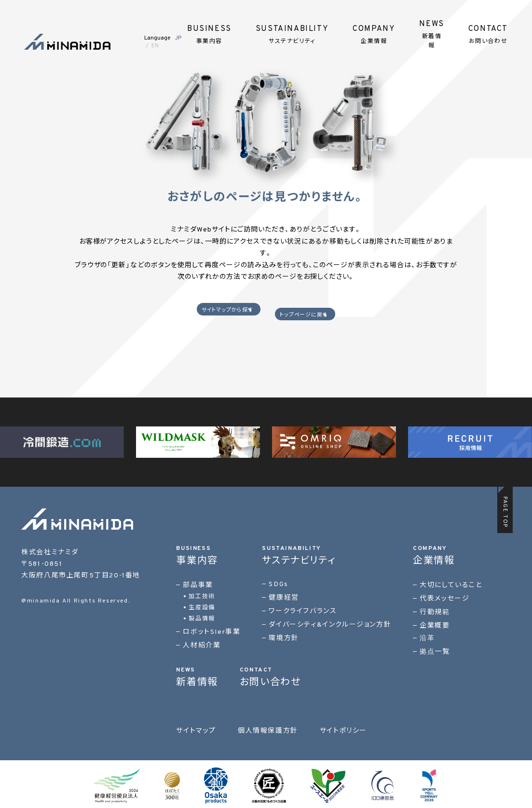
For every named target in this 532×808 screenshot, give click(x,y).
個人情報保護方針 (268, 728)
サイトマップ (196, 728)
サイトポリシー (343, 728)
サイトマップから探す (214, 314)
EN (155, 46)
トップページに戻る (317, 314)
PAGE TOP (505, 509)
